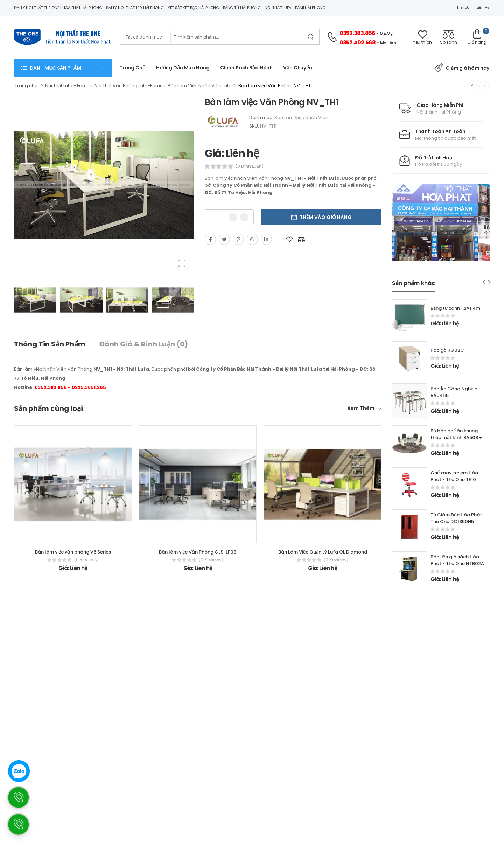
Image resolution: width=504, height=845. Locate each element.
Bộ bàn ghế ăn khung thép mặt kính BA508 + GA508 (456, 437)
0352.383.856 (357, 33)
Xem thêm (361, 409)
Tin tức (463, 7)
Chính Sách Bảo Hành (247, 68)
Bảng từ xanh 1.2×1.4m (455, 308)
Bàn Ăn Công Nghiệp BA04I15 (454, 392)
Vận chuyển (298, 68)
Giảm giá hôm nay (462, 68)
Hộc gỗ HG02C (447, 350)
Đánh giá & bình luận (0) (144, 344)
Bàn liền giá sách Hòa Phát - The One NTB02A (457, 560)
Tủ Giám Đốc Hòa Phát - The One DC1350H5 (458, 518)
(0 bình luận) (250, 166)
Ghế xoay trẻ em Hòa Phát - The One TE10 (454, 476)
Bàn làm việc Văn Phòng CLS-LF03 (198, 552)
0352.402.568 (358, 43)
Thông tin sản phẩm (50, 344)
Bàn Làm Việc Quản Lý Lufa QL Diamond (323, 552)
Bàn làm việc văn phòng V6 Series (73, 552)
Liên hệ (483, 7)
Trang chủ (132, 68)
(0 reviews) (86, 560)
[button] (63, 68)
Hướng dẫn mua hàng (183, 68)
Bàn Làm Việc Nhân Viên (301, 118)
